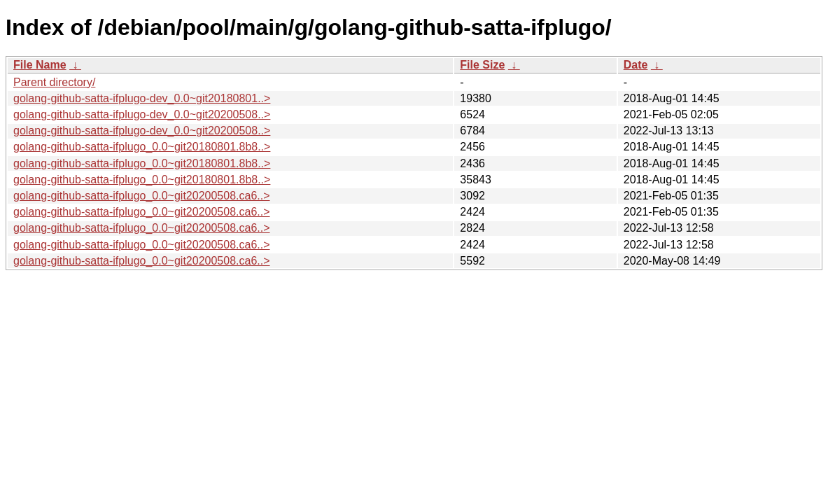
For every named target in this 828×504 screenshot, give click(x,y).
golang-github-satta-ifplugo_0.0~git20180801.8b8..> (142, 147)
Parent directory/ (54, 82)
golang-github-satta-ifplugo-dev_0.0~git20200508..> (142, 114)
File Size (482, 65)
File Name (40, 65)
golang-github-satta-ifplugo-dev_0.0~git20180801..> (142, 98)
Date (636, 65)
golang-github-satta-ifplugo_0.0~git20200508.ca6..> (142, 196)
